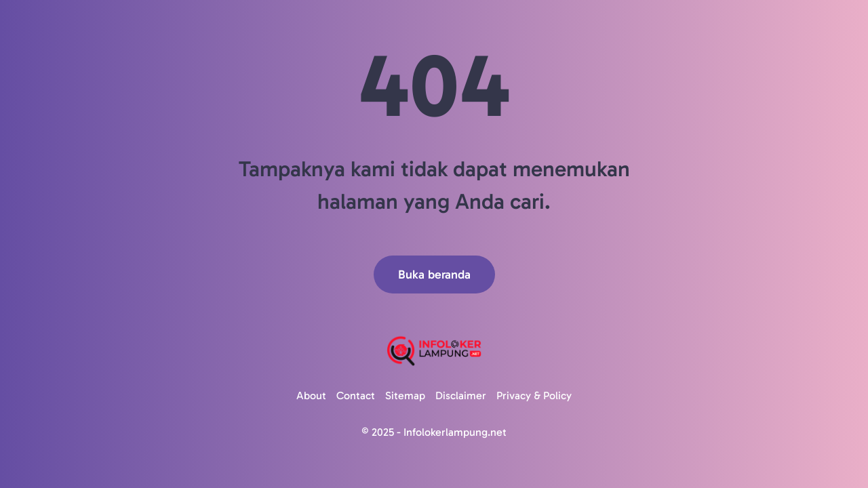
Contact (356, 395)
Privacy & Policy (534, 395)
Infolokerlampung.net (455, 432)
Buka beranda (434, 274)
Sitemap (405, 395)
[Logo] (434, 351)
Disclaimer (461, 395)
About (311, 395)
